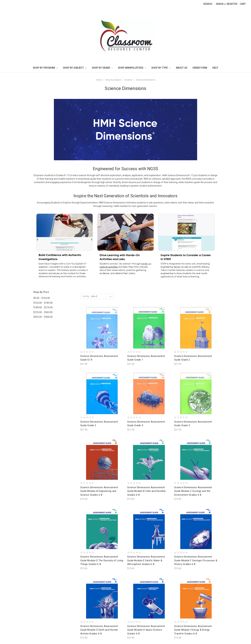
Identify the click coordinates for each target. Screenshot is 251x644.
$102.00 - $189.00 (43, 303)
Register (232, 4)
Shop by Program (45, 68)
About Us (182, 68)
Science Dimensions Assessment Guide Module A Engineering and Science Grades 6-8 (99, 491)
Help (215, 68)
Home (99, 80)
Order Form (200, 68)
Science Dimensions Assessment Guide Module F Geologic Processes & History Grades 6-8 (196, 560)
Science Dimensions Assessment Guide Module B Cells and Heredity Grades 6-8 (146, 491)
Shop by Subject (75, 68)
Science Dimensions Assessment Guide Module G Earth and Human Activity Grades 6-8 (99, 630)
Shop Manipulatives (132, 68)
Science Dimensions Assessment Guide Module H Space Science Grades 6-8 (146, 630)
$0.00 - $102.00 (42, 298)
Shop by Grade (102, 68)
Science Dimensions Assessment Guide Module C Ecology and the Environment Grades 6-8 (193, 491)
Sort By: (86, 296)
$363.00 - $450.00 (43, 317)
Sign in (220, 4)
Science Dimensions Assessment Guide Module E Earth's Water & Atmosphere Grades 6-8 (146, 560)
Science (128, 80)
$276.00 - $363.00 (43, 312)
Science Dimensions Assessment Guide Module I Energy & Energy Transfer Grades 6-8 (193, 630)
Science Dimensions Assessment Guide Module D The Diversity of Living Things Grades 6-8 (102, 560)
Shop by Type (161, 68)
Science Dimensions (146, 80)
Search (208, 4)
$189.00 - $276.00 (43, 307)
